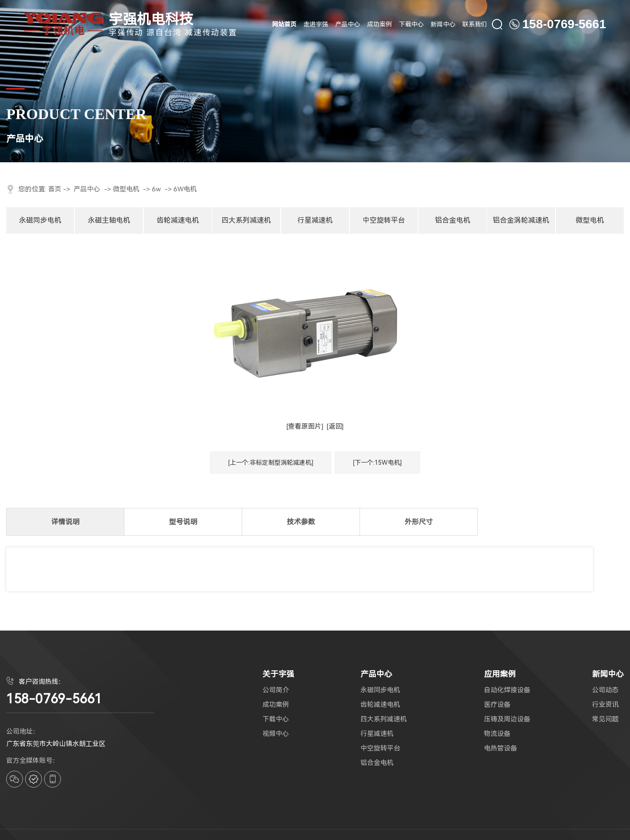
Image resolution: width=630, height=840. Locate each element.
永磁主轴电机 (109, 220)
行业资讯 (605, 705)
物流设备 (497, 734)
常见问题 (605, 719)
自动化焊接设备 (507, 690)
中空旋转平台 (384, 220)
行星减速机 (315, 220)
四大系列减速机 (246, 220)
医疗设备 (497, 705)
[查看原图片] (305, 426)
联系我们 (475, 24)
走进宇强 (316, 24)
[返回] (335, 426)
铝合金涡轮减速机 (521, 220)
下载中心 (411, 24)
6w (156, 189)
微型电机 (126, 189)
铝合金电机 (453, 220)
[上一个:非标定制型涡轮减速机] (271, 463)
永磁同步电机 (40, 220)
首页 (55, 189)
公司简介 (276, 690)
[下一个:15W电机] (377, 463)
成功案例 (379, 24)
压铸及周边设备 (507, 719)
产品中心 (348, 24)
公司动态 (605, 690)
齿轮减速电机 (178, 220)
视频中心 (276, 734)
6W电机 (185, 189)
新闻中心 (443, 24)
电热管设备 (501, 749)
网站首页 (284, 24)
